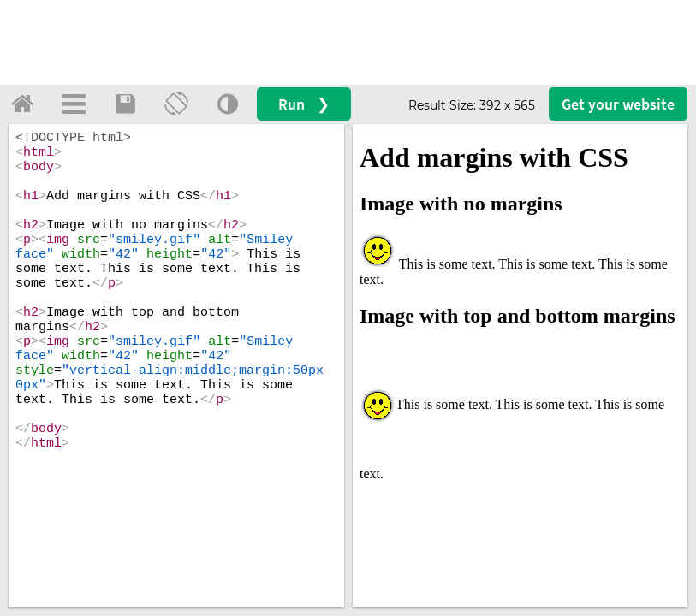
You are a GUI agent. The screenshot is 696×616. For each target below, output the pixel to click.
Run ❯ (304, 104)
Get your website (618, 104)
